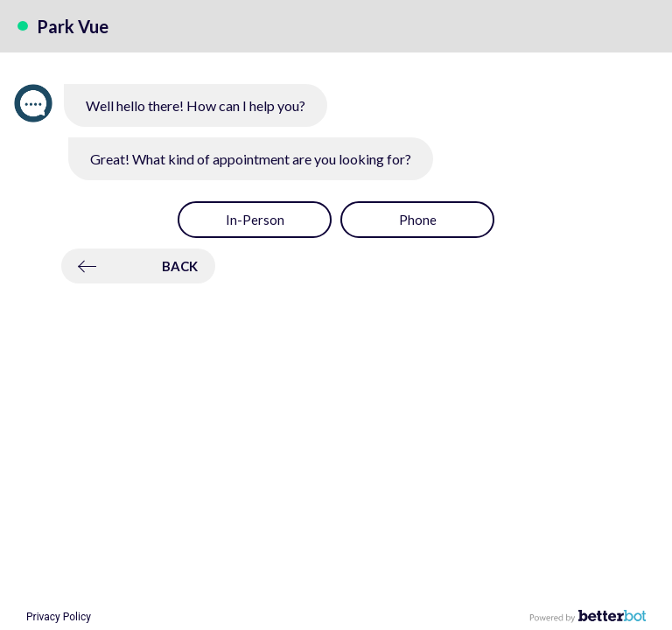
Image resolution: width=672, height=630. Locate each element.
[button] (255, 220)
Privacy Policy (59, 617)
